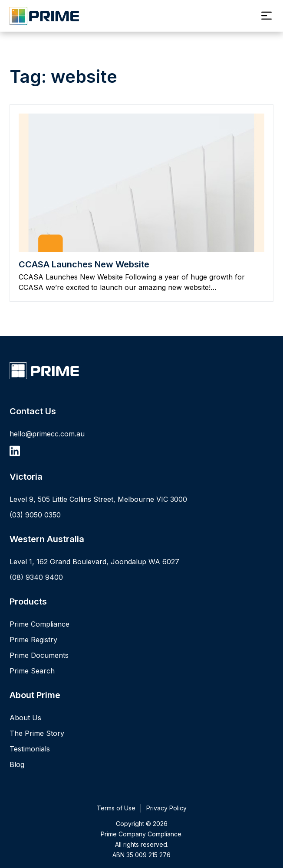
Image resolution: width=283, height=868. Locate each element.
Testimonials (30, 749)
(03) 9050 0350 (35, 515)
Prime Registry (33, 640)
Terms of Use (116, 808)
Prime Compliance (39, 624)
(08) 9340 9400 (36, 577)
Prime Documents (39, 655)
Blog (17, 764)
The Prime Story (37, 733)
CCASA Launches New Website (84, 264)
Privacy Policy (166, 808)
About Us (25, 718)
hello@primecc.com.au (47, 434)
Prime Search (32, 671)
